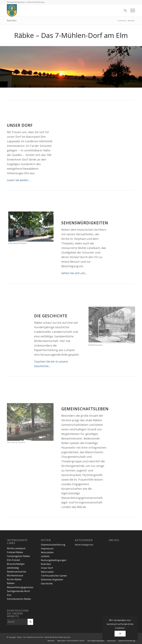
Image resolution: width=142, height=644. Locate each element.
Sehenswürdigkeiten (52, 579)
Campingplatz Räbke (18, 556)
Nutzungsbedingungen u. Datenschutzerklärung (26, 2)
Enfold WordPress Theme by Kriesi (57, 637)
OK (120, 634)
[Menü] (132, 10)
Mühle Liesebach (16, 548)
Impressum (47, 548)
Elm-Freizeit (14, 560)
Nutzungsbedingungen (54, 560)
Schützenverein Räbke (19, 599)
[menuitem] (125, 10)
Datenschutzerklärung (53, 545)
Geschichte (47, 583)
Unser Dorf (47, 568)
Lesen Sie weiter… (19, 180)
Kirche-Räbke (14, 579)
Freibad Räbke (15, 552)
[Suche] (125, 10)
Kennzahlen (47, 552)
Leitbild (45, 556)
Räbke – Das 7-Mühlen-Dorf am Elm (71, 35)
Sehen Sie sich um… (74, 273)
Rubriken (12, 20)
